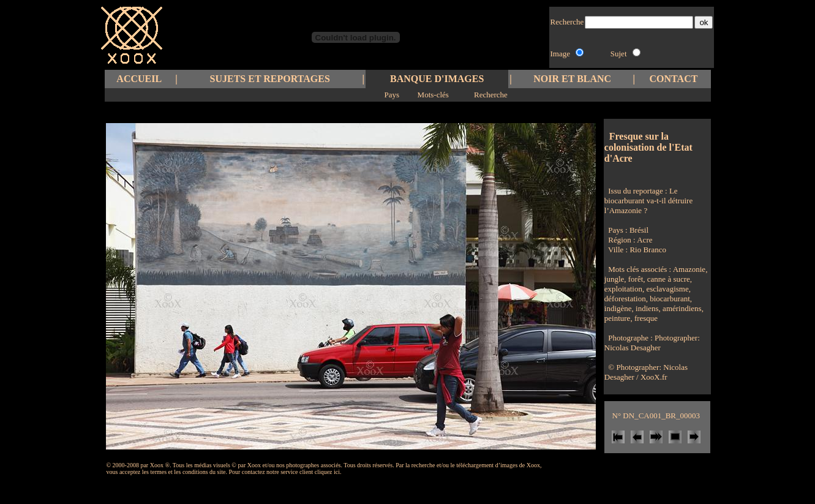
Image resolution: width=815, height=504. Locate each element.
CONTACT (674, 79)
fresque (645, 318)
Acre (644, 240)
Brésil (639, 230)
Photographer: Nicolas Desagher (652, 343)
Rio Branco (648, 250)
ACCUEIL (139, 79)
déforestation (625, 299)
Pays (392, 95)
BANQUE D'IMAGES (437, 79)
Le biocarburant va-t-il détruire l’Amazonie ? (648, 201)
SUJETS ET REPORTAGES (270, 79)
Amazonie (689, 269)
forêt (635, 279)
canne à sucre (668, 279)
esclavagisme (667, 289)
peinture (618, 318)
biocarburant (669, 299)
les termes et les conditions (175, 472)
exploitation (623, 289)
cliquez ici (327, 472)
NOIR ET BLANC (572, 79)
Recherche (491, 95)
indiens (646, 308)
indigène (618, 308)
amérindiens (681, 308)
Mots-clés (433, 95)
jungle (614, 279)
